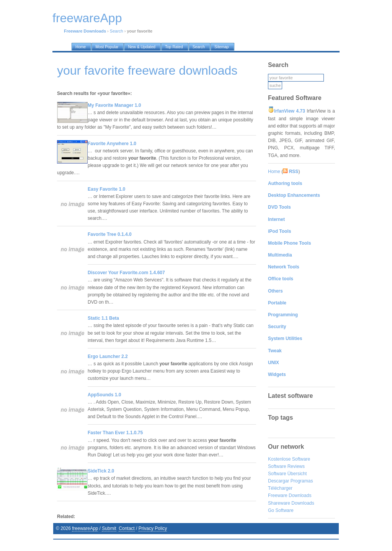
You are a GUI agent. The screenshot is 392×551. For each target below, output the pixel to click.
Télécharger (280, 488)
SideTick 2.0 (101, 471)
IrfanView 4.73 (290, 111)
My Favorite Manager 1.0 (114, 105)
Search (117, 31)
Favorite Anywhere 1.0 (112, 144)
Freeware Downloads (290, 495)
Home (274, 172)
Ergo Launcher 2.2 (108, 356)
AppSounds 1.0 (104, 395)
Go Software (281, 510)
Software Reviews (286, 466)
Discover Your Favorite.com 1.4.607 (126, 273)
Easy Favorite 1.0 (106, 189)
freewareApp (85, 528)
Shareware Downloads (291, 503)
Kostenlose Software (289, 459)
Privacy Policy (153, 528)
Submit (109, 528)
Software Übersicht (287, 474)
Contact (127, 528)
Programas (302, 481)
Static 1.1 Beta (103, 318)
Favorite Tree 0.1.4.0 (110, 234)
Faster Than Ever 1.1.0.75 (115, 433)
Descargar (278, 481)
